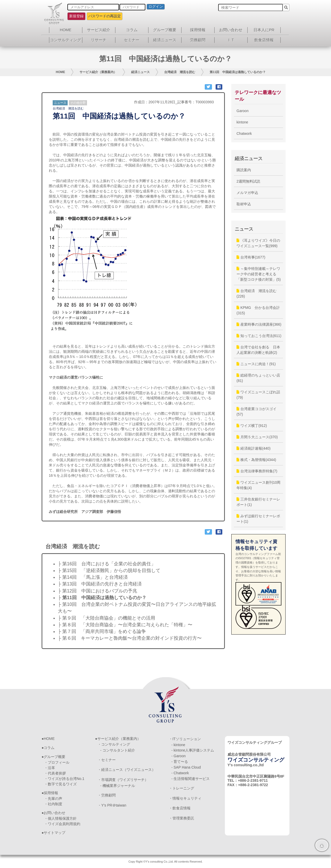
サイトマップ (54, 833)
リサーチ (99, 40)
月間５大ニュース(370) (257, 437)
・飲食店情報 (180, 808)
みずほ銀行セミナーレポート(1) (258, 519)
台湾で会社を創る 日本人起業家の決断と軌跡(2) (258, 350)
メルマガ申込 (247, 193)
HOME (66, 30)
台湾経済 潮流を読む (180, 72)
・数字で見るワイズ (60, 784)
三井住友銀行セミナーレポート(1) (258, 502)
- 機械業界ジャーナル (118, 786)
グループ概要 (165, 30)
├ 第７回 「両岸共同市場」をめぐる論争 (102, 631)
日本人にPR (264, 30)
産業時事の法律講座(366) (259, 324)
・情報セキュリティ (185, 798)
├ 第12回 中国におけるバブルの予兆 (97, 591)
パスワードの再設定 (105, 16)
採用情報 (198, 30)
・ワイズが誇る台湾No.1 (64, 779)
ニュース (60, 103)
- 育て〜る (180, 762)
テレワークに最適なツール (258, 96)
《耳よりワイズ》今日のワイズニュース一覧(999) (258, 243)
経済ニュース (165, 40)
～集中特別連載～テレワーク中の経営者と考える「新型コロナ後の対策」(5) (259, 274)
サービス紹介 (99, 30)
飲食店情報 (264, 40)
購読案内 (244, 170)
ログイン (156, 6)
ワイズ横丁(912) (252, 426)
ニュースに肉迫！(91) (256, 364)
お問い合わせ (231, 30)
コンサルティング (66, 40)
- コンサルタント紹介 (118, 750)
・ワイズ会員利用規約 (62, 824)
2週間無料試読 (248, 181)
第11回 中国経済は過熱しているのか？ (238, 72)
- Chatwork (180, 773)
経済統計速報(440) (254, 448)
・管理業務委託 (182, 818)
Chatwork (244, 134)
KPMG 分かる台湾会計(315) (258, 310)
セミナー (132, 40)
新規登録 (76, 16)
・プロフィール (57, 762)
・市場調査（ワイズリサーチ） (123, 780)
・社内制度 (53, 804)
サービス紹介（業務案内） (98, 72)
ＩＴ (231, 40)
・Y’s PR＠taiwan (112, 805)
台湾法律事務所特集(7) (257, 471)
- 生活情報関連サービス (191, 779)
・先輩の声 (53, 799)
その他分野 (78, 103)
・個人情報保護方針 (60, 818)
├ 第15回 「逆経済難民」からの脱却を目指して (109, 570)
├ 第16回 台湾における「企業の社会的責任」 (107, 564)
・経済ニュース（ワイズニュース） (127, 770)
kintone (242, 122)
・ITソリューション (185, 739)
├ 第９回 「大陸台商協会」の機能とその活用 (107, 618)
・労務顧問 (107, 795)
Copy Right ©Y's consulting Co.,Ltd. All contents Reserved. (165, 862)
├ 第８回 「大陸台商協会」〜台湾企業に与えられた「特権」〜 (125, 625)
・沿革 (50, 768)
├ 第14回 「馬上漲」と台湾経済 (93, 577)
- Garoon (179, 756)
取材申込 (244, 204)
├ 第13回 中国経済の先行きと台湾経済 (100, 584)
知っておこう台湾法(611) (259, 336)
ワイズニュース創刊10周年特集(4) (258, 485)
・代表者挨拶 (55, 773)
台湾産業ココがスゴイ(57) (257, 412)
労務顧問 (198, 40)
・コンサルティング (114, 744)
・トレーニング (182, 788)
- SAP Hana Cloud (186, 767)
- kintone (178, 745)
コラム (132, 30)
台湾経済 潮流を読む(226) (257, 294)
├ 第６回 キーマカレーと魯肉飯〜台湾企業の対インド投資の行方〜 (130, 638)
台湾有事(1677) (251, 257)
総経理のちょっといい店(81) (258, 378)
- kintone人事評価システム (193, 750)
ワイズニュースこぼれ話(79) (258, 395)
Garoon (243, 111)
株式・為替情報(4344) (256, 460)
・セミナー (107, 760)
